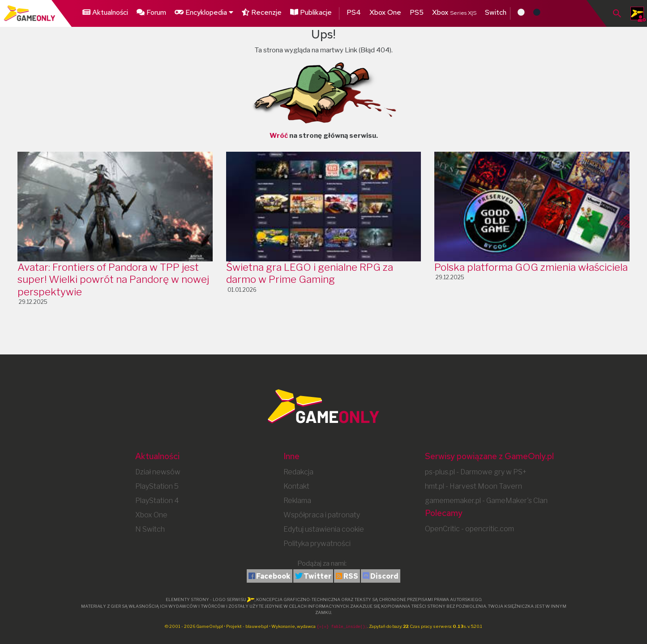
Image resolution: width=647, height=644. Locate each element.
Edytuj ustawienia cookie (324, 529)
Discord (384, 576)
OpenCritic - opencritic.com (469, 529)
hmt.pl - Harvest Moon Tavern (473, 486)
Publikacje (311, 12)
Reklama (297, 501)
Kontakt (296, 486)
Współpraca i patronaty (322, 515)
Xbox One (385, 12)
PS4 (354, 12)
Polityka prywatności (317, 544)
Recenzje (262, 12)
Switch (496, 12)
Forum (151, 12)
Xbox (454, 12)
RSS (351, 576)
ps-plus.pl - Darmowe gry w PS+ (476, 472)
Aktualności (105, 12)
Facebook (273, 576)
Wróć (279, 136)
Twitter (317, 576)
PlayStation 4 (157, 501)
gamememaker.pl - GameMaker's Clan (486, 501)
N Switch (150, 529)
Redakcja (298, 472)
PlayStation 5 (157, 486)
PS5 (417, 12)
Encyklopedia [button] (204, 12)
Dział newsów (158, 472)
